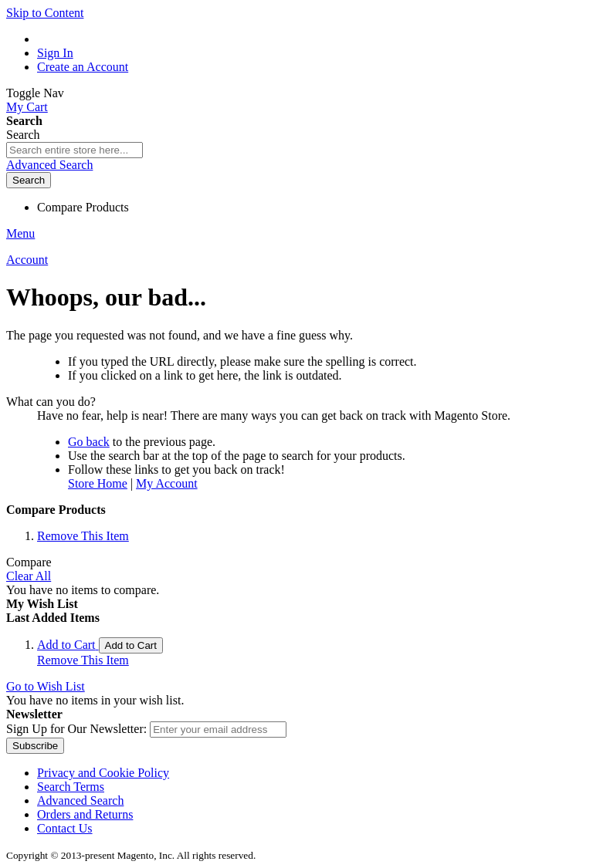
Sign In (55, 53)
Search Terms (71, 787)
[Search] (29, 180)
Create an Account (83, 67)
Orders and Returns (85, 814)
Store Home (98, 483)
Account (27, 260)
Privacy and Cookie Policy (103, 773)
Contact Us (65, 828)
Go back (89, 442)
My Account (167, 483)
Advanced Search (49, 165)
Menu (20, 233)
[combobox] (75, 150)
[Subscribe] (35, 746)
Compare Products (83, 207)
